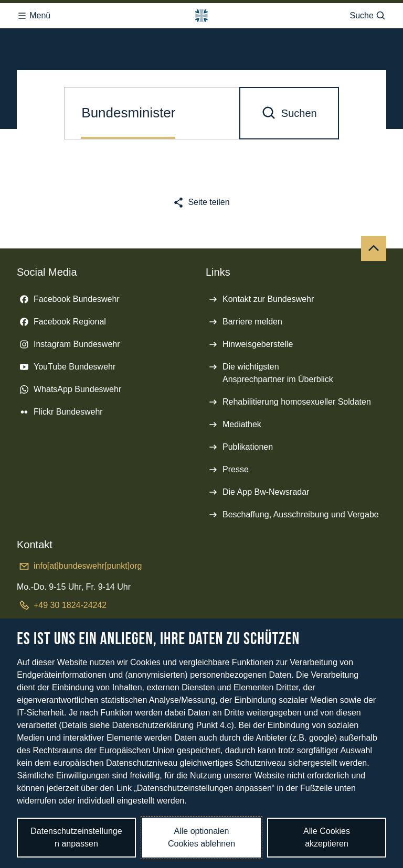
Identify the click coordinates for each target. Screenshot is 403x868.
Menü (34, 16)
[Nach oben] (374, 248)
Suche (368, 16)
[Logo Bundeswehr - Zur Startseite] (201, 16)
